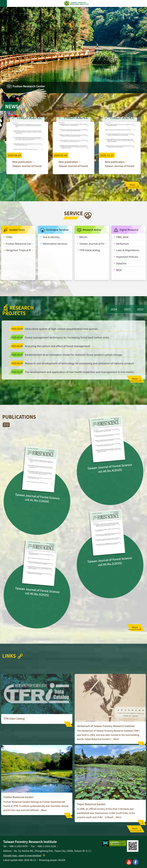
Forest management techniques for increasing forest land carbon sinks (59, 337)
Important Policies (127, 257)
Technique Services (57, 230)
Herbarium (123, 244)
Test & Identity (51, 237)
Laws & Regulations (128, 250)
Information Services (55, 244)
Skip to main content (2, 2)
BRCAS (83, 237)
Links (9, 656)
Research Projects (17, 310)
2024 (114, 309)
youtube (129, 862)
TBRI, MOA (122, 237)
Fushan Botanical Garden (21, 244)
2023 (127, 309)
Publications (19, 417)
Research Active (92, 230)
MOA (119, 270)
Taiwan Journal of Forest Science (94, 244)
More (132, 185)
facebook (136, 862)
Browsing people (48, 860)
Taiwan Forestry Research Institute (76, 3)
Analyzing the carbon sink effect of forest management (50, 346)
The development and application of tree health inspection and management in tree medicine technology (73, 372)
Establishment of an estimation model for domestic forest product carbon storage (66, 355)
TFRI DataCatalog (90, 250)
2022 (140, 309)
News (12, 106)
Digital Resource (129, 230)
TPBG (9, 237)
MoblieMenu (3, 3)
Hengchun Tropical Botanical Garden (21, 250)
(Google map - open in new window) (22, 855)
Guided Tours (17, 230)
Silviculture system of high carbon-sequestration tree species (54, 329)
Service (73, 213)
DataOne (121, 263)
